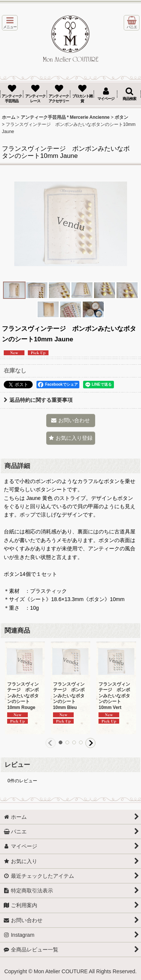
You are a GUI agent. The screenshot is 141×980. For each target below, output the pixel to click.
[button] (10, 23)
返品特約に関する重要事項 (38, 400)
